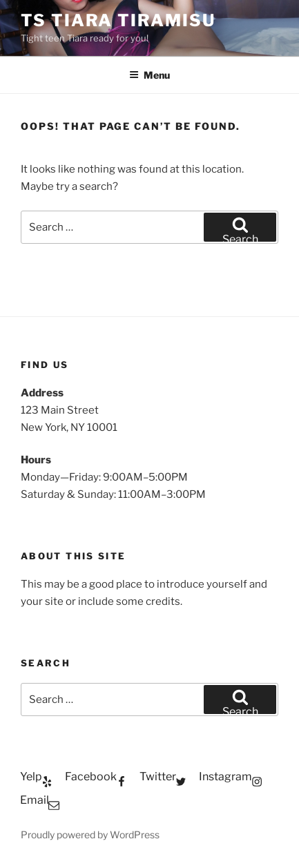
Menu (149, 75)
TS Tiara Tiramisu (118, 20)
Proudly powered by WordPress (90, 835)
